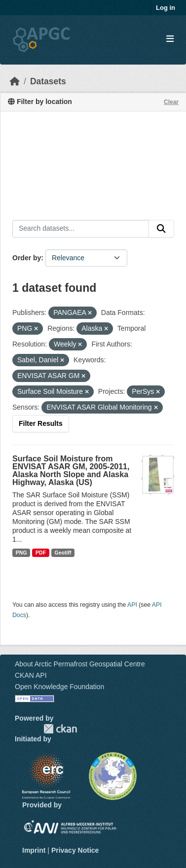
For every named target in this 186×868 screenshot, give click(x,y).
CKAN (60, 729)
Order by (27, 258)
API (132, 605)
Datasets (48, 81)
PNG (21, 553)
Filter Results (41, 423)
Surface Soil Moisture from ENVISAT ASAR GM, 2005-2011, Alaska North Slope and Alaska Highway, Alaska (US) (71, 470)
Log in (166, 8)
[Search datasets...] (81, 229)
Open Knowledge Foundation (59, 687)
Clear (171, 102)
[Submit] (161, 229)
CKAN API (31, 675)
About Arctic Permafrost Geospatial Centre (80, 664)
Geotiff (63, 553)
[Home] (15, 81)
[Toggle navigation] (170, 39)
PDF (41, 553)
